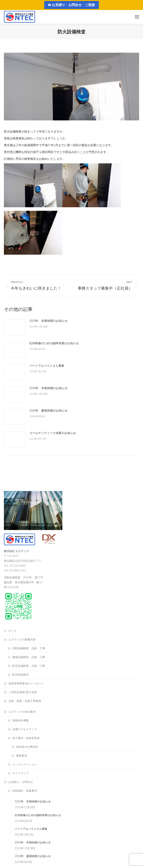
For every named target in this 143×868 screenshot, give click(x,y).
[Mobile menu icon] (137, 17)
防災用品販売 (20, 675)
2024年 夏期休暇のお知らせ (48, 411)
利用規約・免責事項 (25, 791)
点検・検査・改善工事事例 (25, 701)
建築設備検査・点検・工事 (29, 657)
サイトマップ (20, 773)
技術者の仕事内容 (27, 747)
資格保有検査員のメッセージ (26, 683)
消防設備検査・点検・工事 (29, 648)
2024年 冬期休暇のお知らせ (48, 388)
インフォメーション (25, 764)
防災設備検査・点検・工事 (29, 666)
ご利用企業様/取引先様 (23, 692)
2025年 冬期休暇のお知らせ (48, 321)
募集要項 (22, 756)
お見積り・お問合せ (19, 782)
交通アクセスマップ (25, 729)
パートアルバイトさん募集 (47, 366)
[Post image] (15, 327)
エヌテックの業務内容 (20, 639)
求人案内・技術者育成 (24, 738)
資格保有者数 (20, 720)
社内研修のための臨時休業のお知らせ (54, 343)
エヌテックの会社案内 (20, 712)
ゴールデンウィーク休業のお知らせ (53, 433)
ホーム (12, 631)
